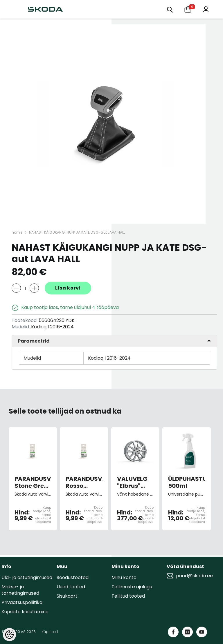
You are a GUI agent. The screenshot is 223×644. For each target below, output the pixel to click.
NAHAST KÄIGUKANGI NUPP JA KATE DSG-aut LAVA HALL (77, 232)
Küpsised (50, 632)
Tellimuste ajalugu (132, 587)
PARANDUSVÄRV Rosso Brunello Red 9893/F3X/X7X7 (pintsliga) (84, 482)
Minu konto (124, 577)
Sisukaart (67, 596)
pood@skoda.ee (194, 576)
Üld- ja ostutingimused (27, 577)
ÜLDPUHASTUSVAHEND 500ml (186, 482)
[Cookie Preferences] (9, 635)
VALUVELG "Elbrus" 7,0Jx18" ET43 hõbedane (132, 482)
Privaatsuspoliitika (22, 602)
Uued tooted (71, 587)
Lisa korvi (68, 288)
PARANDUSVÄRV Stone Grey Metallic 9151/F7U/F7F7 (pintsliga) (33, 482)
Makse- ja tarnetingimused (20, 590)
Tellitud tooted (128, 596)
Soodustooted (73, 577)
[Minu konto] (206, 9)
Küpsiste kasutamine (25, 612)
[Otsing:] (170, 9)
